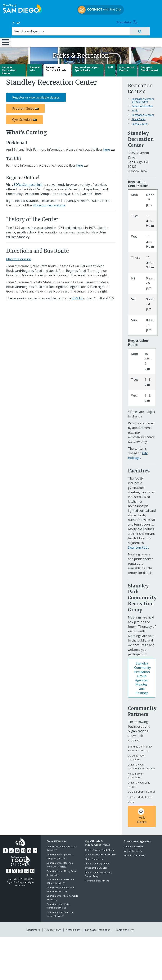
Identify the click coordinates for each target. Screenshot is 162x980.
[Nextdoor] (29, 849)
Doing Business (71, 33)
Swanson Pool (138, 546)
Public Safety (122, 31)
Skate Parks (139, 118)
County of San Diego (134, 845)
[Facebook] (6, 849)
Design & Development (149, 67)
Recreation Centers (143, 113)
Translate (150, 8)
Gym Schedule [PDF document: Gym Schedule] (22, 118)
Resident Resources (47, 33)
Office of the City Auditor (98, 862)
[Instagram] (23, 849)
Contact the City (124, 928)
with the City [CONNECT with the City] (80, 14)
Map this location (19, 258)
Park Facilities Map (142, 105)
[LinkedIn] (34, 849)
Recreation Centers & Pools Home (143, 99)
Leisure (22, 31)
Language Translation (97, 928)
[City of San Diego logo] (23, 13)
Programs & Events (127, 67)
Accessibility (73, 928)
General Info (35, 67)
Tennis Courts (140, 122)
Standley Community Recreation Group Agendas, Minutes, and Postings (142, 677)
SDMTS (77, 297)
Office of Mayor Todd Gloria (99, 849)
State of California (133, 850)
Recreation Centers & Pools (56, 67)
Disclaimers (34, 928)
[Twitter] (12, 849)
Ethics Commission (95, 858)
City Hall (149, 31)
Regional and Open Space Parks (87, 67)
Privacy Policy (53, 928)
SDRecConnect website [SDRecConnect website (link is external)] (49, 204)
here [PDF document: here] (107, 148)
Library (95, 31)
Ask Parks (142, 815)
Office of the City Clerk (97, 867)
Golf (110, 66)
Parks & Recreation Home (9, 69)
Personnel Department (97, 879)
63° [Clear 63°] (127, 8)
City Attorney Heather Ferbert (100, 853)
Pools (135, 109)
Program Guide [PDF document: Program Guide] (23, 107)
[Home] (5, 36)
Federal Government (134, 854)
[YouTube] (17, 849)
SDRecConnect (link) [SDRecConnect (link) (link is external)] (28, 183)
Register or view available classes (36, 96)
